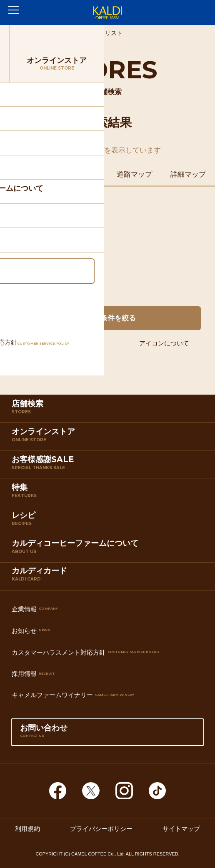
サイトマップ (181, 829)
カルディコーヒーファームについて (109, 550)
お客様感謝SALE (109, 466)
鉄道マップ (81, 174)
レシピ (109, 522)
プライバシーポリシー (101, 829)
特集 (109, 494)
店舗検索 (109, 410)
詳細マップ (188, 174)
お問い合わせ (107, 734)
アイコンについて (164, 343)
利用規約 (27, 829)
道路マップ (134, 174)
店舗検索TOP (57, 33)
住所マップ (27, 174)
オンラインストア (109, 438)
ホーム (19, 33)
